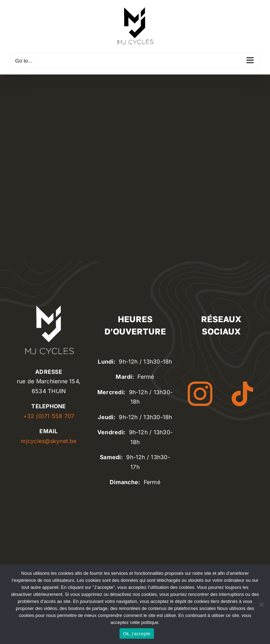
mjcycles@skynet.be (49, 441)
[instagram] (200, 394)
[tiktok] (242, 394)
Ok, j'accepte (137, 634)
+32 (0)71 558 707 (49, 416)
